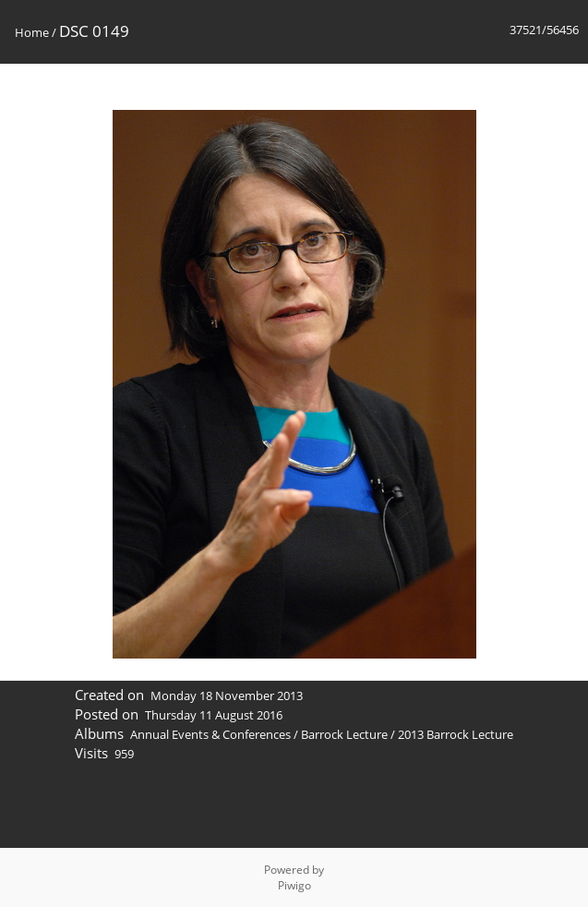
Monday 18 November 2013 (227, 695)
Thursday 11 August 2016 (214, 715)
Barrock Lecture (344, 734)
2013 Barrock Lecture (456, 734)
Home (32, 32)
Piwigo (294, 885)
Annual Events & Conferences (210, 734)
